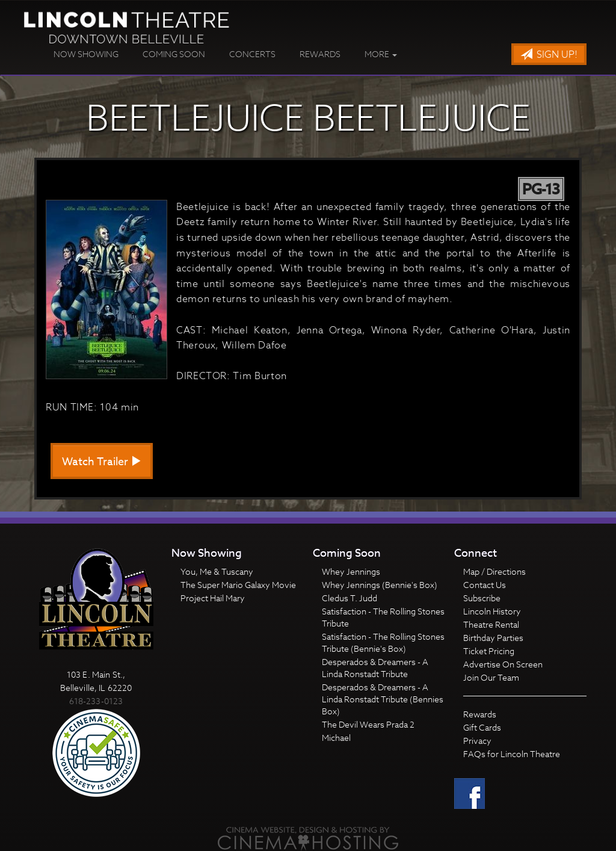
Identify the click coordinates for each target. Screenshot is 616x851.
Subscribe (482, 598)
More (381, 54)
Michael (336, 738)
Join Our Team (491, 677)
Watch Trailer (102, 462)
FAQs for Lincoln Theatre (512, 754)
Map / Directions (494, 571)
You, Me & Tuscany (217, 571)
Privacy (477, 741)
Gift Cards (482, 727)
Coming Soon (174, 54)
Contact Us (485, 585)
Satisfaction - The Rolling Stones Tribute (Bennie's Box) (383, 642)
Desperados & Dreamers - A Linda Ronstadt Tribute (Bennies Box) (383, 699)
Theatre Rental (491, 624)
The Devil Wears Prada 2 (368, 724)
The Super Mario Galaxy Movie (238, 585)
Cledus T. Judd (350, 598)
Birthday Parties (493, 638)
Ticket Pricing (489, 651)
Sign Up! (549, 55)
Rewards (320, 54)
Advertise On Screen (503, 664)
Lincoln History (492, 611)
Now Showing (86, 54)
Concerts (252, 54)
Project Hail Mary (213, 598)
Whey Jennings (351, 571)
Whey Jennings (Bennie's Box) (380, 585)
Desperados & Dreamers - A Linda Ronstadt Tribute (375, 668)
